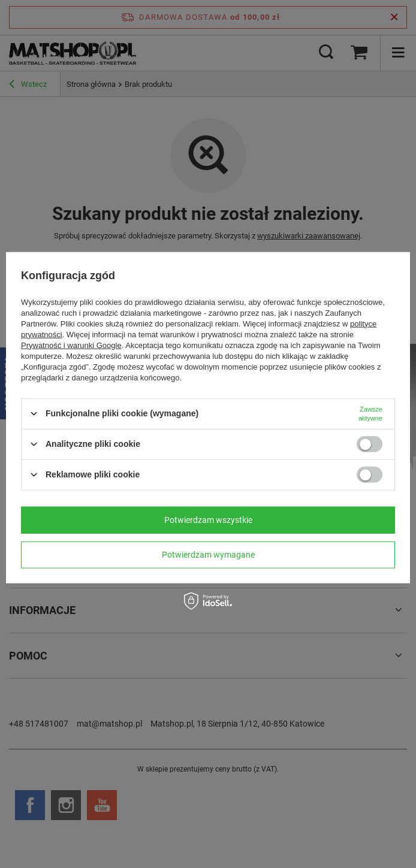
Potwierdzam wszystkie (208, 520)
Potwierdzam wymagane (208, 555)
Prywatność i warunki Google (71, 345)
